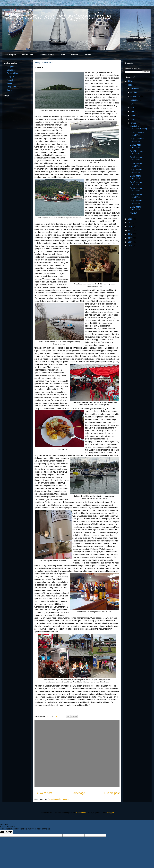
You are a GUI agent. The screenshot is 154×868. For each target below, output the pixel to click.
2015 (131, 246)
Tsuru (9, 90)
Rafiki (9, 83)
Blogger (110, 813)
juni (132, 104)
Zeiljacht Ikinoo (46, 55)
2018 (131, 234)
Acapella (11, 67)
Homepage (78, 793)
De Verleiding (13, 73)
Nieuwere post (43, 793)
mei (132, 108)
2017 (131, 238)
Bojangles (11, 70)
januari (134, 123)
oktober (134, 92)
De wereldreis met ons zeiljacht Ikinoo (57, 17)
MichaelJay (81, 813)
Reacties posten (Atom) (58, 799)
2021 (131, 223)
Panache (11, 80)
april (133, 112)
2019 (131, 230)
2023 (131, 85)
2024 (131, 81)
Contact (87, 55)
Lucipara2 (11, 77)
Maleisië (134, 213)
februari (134, 119)
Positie (75, 55)
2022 (131, 219)
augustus (135, 100)
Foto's (62, 55)
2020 (131, 227)
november (135, 88)
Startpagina (11, 55)
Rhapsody (11, 87)
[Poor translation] (9, 832)
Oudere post (112, 793)
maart (133, 115)
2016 (131, 242)
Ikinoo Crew (28, 55)
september (135, 96)
